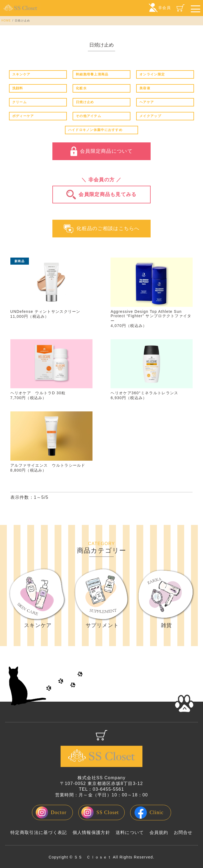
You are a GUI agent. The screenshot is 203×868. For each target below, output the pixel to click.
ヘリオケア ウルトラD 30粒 (38, 393)
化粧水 (81, 88)
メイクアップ (150, 116)
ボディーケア (23, 116)
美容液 (145, 88)
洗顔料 (18, 88)
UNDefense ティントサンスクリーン (45, 311)
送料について (130, 830)
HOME (6, 21)
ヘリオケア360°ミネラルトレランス (144, 393)
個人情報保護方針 (91, 830)
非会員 (160, 8)
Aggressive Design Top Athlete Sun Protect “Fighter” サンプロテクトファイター (151, 316)
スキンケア (21, 74)
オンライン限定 (152, 74)
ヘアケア (147, 102)
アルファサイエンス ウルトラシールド (48, 465)
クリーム (20, 102)
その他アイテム (89, 116)
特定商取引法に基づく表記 (39, 830)
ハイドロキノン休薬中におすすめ (95, 130)
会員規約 (159, 830)
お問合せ (183, 830)
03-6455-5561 (108, 786)
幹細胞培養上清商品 (92, 74)
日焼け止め (85, 102)
